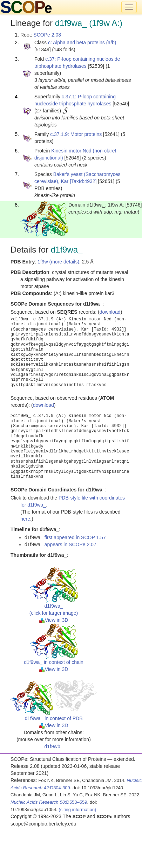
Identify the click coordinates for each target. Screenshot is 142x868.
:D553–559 (49, 802)
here (25, 519)
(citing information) (77, 810)
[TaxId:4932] (83, 181)
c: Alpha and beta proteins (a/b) (82, 43)
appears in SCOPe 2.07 (70, 544)
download (110, 312)
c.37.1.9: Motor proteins (76, 134)
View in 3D (54, 620)
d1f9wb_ (54, 746)
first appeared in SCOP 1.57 (75, 537)
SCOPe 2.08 (47, 35)
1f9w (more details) (58, 262)
